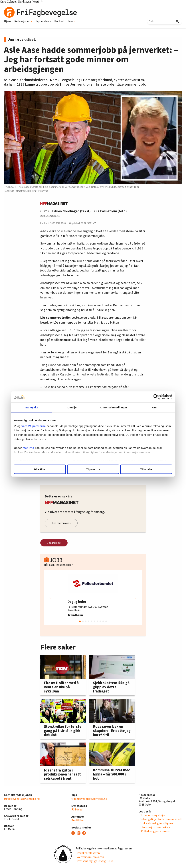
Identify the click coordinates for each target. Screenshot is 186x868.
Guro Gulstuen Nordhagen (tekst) (65, 211)
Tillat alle (146, 469)
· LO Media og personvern (154, 831)
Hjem (7, 21)
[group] (93, 597)
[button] (136, 597)
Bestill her (78, 820)
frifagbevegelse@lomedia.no (22, 799)
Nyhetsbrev (44, 21)
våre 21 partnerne (34, 426)
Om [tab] (154, 407)
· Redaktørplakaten (88, 853)
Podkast (59, 21)
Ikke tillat (40, 469)
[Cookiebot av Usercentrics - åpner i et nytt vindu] (156, 397)
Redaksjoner (24, 21)
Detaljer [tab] (73, 407)
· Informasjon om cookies (154, 827)
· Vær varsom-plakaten (90, 857)
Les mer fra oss (61, 523)
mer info (28, 448)
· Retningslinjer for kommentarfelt (160, 819)
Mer (72, 21)
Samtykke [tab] (32, 407)
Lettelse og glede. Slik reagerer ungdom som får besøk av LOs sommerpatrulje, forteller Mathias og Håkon (89, 320)
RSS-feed (77, 810)
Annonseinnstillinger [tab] (113, 407)
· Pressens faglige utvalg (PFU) (95, 861)
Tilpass (93, 469)
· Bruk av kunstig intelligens (156, 823)
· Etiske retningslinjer (152, 815)
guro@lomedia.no (50, 216)
